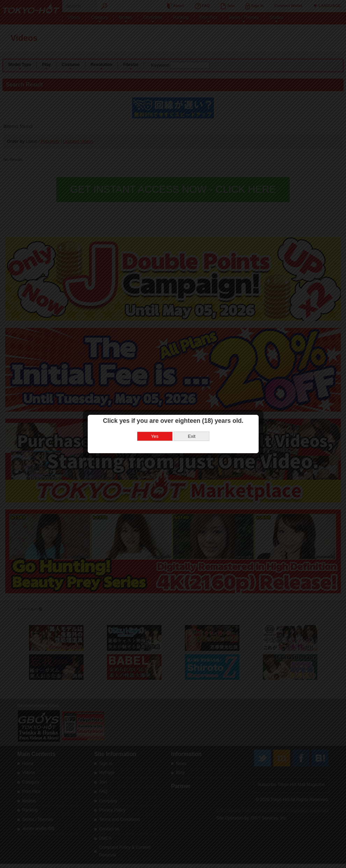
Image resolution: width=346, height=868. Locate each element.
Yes (154, 411)
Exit (191, 411)
